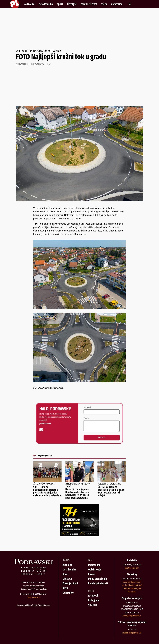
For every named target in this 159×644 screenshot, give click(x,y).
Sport (60, 4)
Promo (92, 574)
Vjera (104, 4)
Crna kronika (46, 4)
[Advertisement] (79, 29)
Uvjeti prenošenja (97, 579)
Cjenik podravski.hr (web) (132, 589)
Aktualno (29, 4)
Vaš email (89, 405)
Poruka (88, 418)
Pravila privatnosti (98, 583)
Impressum (94, 565)
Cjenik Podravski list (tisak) (132, 585)
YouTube (93, 605)
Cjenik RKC (132, 592)
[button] (130, 4)
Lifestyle (72, 4)
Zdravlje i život (89, 4)
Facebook (93, 596)
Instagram (93, 600)
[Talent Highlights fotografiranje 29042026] (79, 536)
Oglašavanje (95, 570)
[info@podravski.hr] (36, 431)
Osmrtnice (117, 4)
